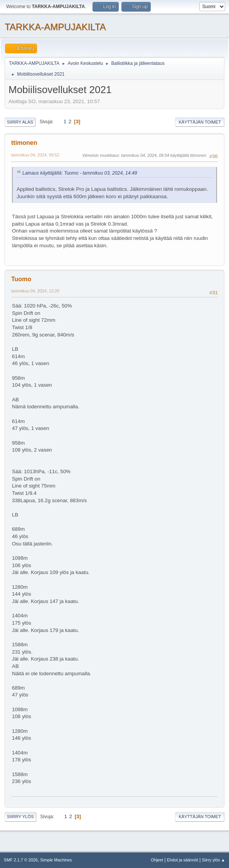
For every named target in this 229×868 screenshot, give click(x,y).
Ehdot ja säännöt (183, 860)
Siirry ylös (20, 817)
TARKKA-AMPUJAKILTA (55, 27)
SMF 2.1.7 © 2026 (21, 860)
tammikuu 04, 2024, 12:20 (35, 291)
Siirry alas (20, 122)
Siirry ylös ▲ (214, 860)
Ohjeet (157, 860)
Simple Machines (56, 860)
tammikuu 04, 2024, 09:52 (35, 155)
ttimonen (24, 143)
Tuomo (21, 279)
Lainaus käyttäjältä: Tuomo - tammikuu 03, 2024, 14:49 (80, 173)
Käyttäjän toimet (200, 122)
